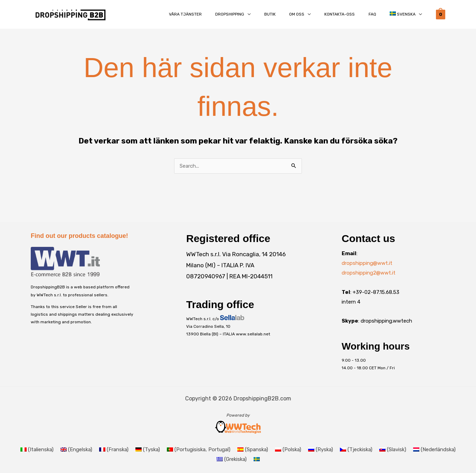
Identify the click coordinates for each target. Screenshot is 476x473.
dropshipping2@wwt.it (369, 273)
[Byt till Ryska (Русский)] (321, 450)
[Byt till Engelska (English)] (76, 450)
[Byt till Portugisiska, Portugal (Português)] (199, 450)
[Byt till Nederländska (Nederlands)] (434, 450)
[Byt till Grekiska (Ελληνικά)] (232, 459)
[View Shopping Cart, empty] (441, 14)
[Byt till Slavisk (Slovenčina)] (393, 450)
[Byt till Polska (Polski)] (288, 450)
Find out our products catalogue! (79, 236)
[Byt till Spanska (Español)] (253, 450)
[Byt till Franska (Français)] (114, 450)
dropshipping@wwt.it (367, 263)
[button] (250, 14)
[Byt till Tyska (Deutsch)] (148, 450)
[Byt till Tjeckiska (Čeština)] (356, 450)
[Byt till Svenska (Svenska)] (257, 459)
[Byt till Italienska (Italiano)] (37, 450)
